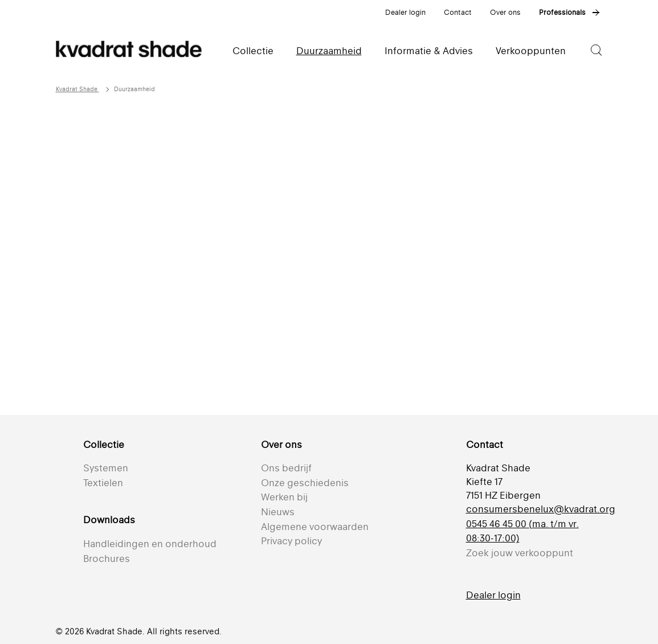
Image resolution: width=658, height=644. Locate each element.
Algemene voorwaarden (315, 527)
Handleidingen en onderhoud (150, 544)
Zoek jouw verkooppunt (520, 553)
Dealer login (405, 12)
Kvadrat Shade (77, 89)
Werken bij (284, 497)
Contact (458, 12)
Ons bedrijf (286, 468)
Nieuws (278, 512)
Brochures (107, 559)
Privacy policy (291, 541)
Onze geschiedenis (305, 483)
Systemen (106, 468)
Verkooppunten (531, 51)
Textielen (103, 483)
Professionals (562, 12)
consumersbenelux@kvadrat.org (541, 509)
